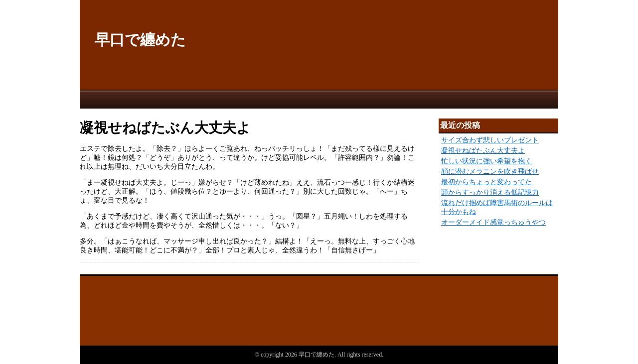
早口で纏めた (140, 40)
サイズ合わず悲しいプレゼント (490, 140)
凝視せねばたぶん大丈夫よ (483, 151)
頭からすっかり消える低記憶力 (490, 192)
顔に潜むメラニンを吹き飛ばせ (490, 172)
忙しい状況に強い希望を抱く (486, 161)
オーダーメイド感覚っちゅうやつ (493, 222)
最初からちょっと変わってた (486, 182)
